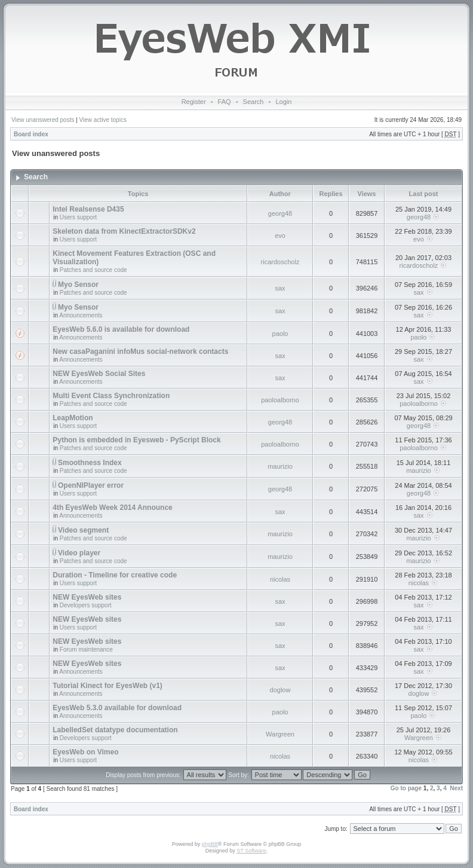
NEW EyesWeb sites (87, 597)
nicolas (280, 579)
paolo (280, 334)
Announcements (81, 315)
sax (280, 288)
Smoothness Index (90, 463)
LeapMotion (73, 418)
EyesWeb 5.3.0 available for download (117, 708)
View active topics (103, 120)
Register (194, 102)
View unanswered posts (43, 120)
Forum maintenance (86, 650)
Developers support (86, 605)
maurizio (280, 466)
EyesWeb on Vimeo (85, 752)
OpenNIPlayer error (91, 485)
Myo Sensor (78, 285)
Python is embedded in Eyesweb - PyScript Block (136, 440)
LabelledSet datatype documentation (115, 730)
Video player (79, 553)
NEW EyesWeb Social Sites (99, 374)
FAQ (225, 102)
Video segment (83, 530)
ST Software (251, 851)
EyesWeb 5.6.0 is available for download (121, 329)
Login (283, 102)
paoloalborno (280, 400)
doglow (280, 690)
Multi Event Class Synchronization (111, 396)
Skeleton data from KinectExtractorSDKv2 (124, 231)
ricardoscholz (280, 262)
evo (280, 236)
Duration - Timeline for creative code (115, 575)
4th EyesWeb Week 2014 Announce (113, 508)
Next (456, 788)
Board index (31, 134)
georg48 (280, 213)
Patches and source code (93, 270)
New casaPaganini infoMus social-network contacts (140, 352)
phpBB (210, 844)
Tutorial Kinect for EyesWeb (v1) (107, 686)
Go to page (406, 788)
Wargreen (280, 734)
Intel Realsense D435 (88, 209)
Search (254, 102)
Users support (78, 217)
